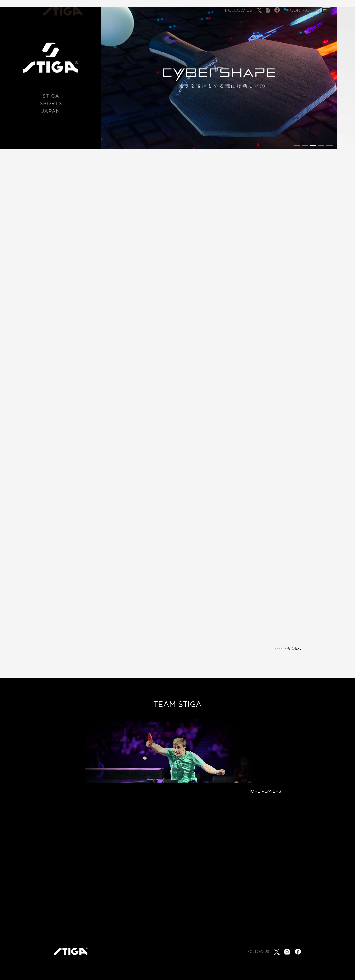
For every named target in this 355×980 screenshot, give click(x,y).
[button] (297, 146)
